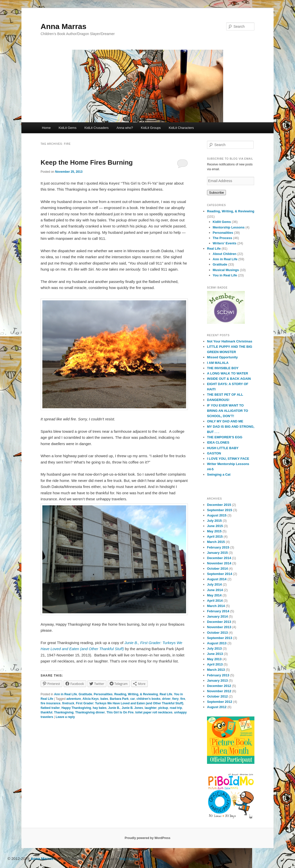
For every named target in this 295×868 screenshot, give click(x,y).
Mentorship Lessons (229, 227)
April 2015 (215, 537)
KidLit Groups (151, 128)
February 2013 (218, 675)
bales (104, 699)
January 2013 (217, 681)
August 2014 (217, 579)
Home (46, 128)
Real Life (166, 694)
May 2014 (214, 595)
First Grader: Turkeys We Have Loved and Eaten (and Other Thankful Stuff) (130, 703)
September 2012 (220, 702)
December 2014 (219, 558)
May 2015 (214, 531)
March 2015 (216, 542)
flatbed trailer (50, 708)
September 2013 (220, 638)
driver (166, 699)
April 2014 (215, 601)
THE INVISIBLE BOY (223, 368)
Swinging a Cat (219, 474)
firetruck (68, 703)
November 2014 (219, 563)
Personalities (103, 694)
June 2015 (215, 526)
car (133, 699)
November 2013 (219, 627)
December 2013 (219, 622)
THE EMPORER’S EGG (225, 437)
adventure (73, 699)
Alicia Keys (91, 699)
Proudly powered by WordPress (147, 838)
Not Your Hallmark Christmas (230, 341)
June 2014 (215, 590)
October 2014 (217, 569)
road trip (176, 708)
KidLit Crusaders (97, 128)
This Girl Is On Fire (120, 712)
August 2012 (217, 707)
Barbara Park (119, 699)
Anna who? (125, 128)
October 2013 (217, 633)
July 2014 (214, 584)
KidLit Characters (181, 128)
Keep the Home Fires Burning (87, 162)
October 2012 (217, 696)
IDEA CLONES (218, 442)
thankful (47, 712)
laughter (151, 708)
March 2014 (216, 606)
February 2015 (218, 547)
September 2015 (220, 510)
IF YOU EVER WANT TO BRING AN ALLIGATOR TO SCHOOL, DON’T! (228, 411)
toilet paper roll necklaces (154, 712)
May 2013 (214, 659)
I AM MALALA (218, 363)
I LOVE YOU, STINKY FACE (228, 459)
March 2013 (216, 670)
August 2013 (217, 643)
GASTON (214, 453)
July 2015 (214, 521)
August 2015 (217, 515)
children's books (149, 699)
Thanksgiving (64, 712)
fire (183, 699)
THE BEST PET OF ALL (225, 395)
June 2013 (215, 654)
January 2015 (217, 553)
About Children (225, 254)
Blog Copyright (130, 859)
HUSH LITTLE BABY (223, 448)
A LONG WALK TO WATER (228, 373)
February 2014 (218, 611)
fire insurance (51, 703)
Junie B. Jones (132, 708)
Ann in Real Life (65, 694)
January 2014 (217, 616)
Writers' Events (225, 243)
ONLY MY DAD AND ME (225, 421)
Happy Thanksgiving (76, 708)
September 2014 (220, 574)
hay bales (100, 708)
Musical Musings (226, 270)
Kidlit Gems (222, 222)
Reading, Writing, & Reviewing (136, 694)
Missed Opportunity (222, 357)
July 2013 (214, 648)
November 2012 (219, 691)
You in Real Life (225, 275)
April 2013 (215, 664)
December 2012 (219, 686)
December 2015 (219, 505)
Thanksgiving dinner (90, 712)
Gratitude (85, 694)
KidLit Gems (67, 128)
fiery (175, 699)
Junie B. (114, 708)
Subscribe (216, 193)
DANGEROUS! (218, 400)
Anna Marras (64, 26)
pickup (163, 708)
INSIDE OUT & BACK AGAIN (229, 379)
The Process (223, 238)
